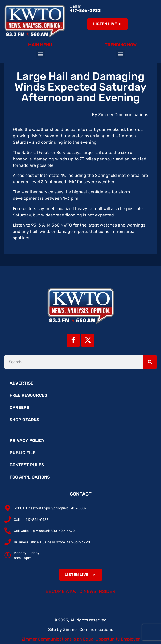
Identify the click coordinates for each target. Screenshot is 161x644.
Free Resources (28, 395)
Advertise (21, 383)
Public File (22, 453)
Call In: (85, 8)
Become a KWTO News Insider (80, 591)
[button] (40, 54)
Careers (19, 408)
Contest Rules (27, 465)
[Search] (150, 362)
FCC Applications (30, 477)
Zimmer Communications (88, 630)
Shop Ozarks (24, 420)
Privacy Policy (27, 440)
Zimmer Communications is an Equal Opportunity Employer (81, 639)
